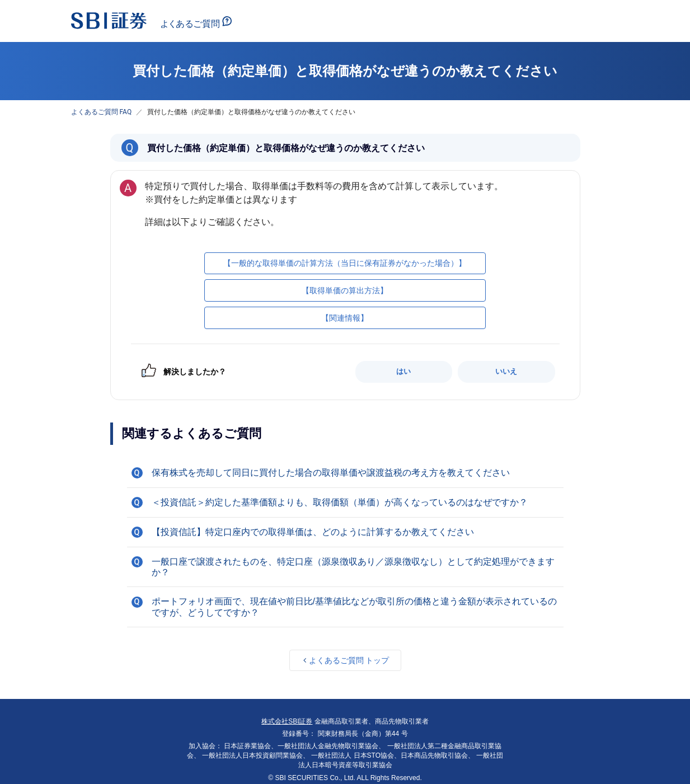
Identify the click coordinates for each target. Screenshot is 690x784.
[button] (345, 473)
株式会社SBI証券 (287, 721)
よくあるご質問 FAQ (102, 112)
